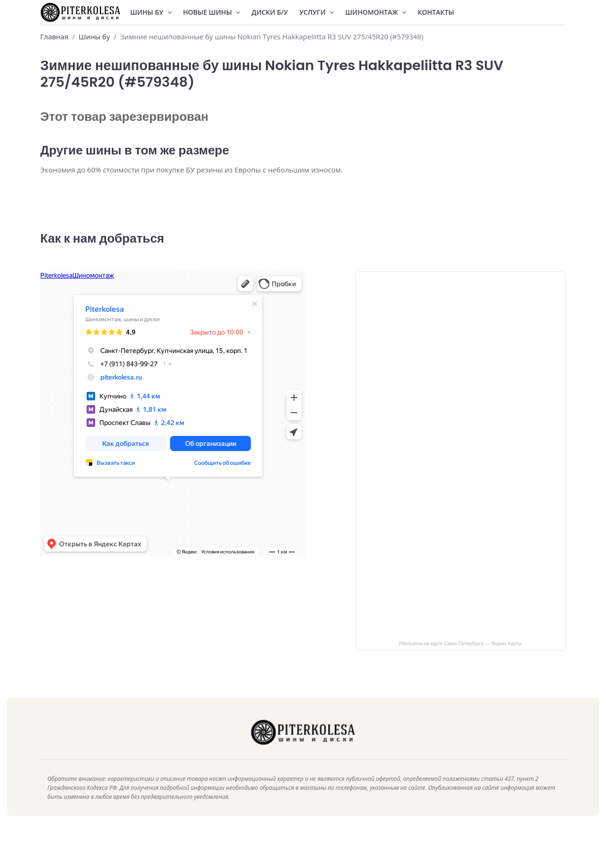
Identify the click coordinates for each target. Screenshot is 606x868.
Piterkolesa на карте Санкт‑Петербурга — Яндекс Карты (460, 658)
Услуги (316, 12)
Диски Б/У (270, 12)
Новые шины (212, 12)
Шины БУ (151, 12)
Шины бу (94, 36)
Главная (54, 36)
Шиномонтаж (376, 12)
